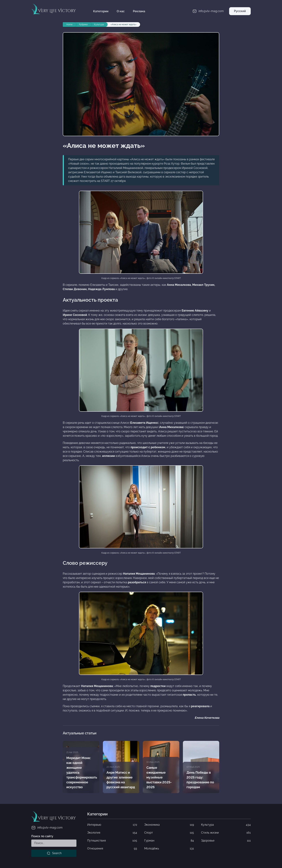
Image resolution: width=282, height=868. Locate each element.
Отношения (112, 849)
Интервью (112, 825)
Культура (226, 825)
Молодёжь (169, 849)
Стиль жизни (226, 833)
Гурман (169, 841)
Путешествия (112, 841)
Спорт (169, 833)
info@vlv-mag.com (47, 828)
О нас (121, 11)
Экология (112, 833)
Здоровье (226, 841)
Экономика (169, 825)
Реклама (139, 11)
